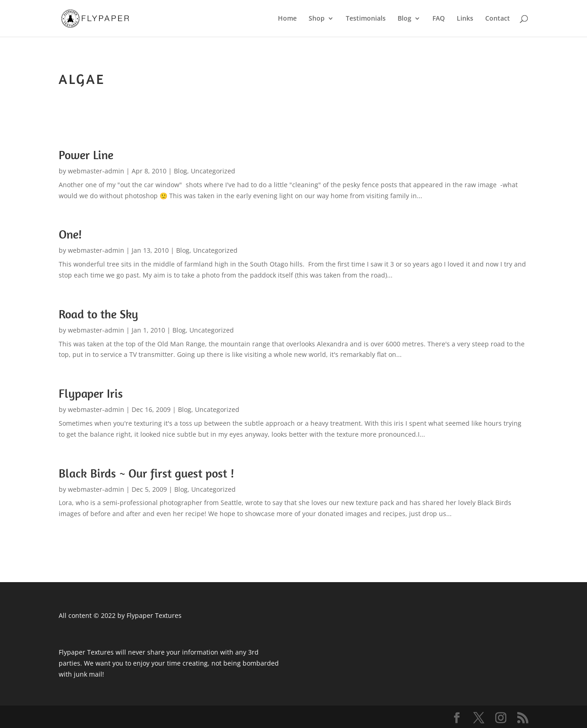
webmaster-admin (96, 171)
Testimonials (366, 19)
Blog (404, 19)
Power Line (86, 155)
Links (465, 19)
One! (70, 234)
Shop (317, 19)
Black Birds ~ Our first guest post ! (146, 473)
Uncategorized (213, 171)
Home (287, 19)
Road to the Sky (98, 314)
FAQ (439, 19)
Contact (498, 19)
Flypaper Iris (91, 393)
